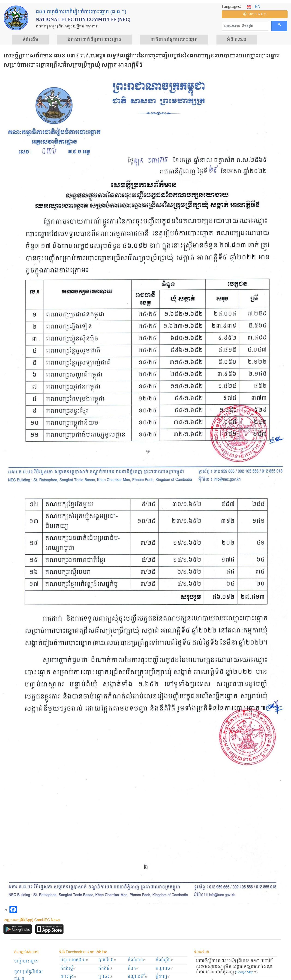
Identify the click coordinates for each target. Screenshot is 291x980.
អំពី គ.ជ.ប (237, 40)
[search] (245, 26)
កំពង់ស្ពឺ (68, 969)
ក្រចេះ (105, 977)
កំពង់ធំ (105, 969)
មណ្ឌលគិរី (138, 977)
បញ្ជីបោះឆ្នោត (26, 961)
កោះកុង (69, 977)
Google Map (246, 972)
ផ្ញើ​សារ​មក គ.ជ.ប (255, 14)
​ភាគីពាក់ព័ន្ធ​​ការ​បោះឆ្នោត (174, 40)
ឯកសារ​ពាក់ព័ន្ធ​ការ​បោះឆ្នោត (94, 40)
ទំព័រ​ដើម (30, 40)
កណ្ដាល (164, 969)
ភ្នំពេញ (163, 977)
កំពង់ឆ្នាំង (165, 960)
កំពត (133, 969)
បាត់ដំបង (108, 960)
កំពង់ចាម (137, 960)
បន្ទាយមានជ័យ (75, 960)
